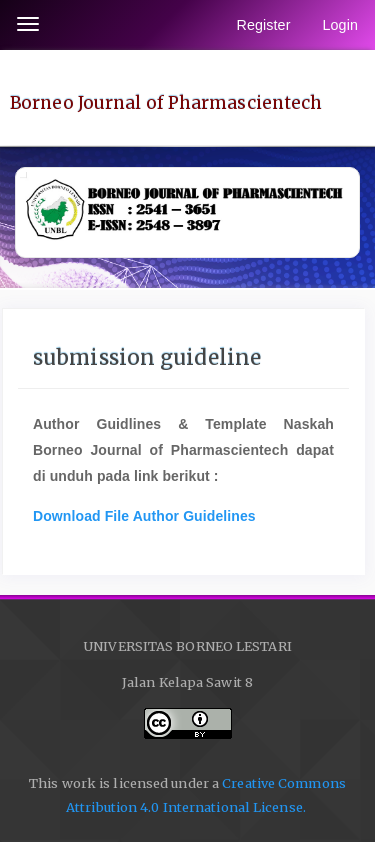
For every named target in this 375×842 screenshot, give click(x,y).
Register (263, 25)
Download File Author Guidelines (144, 516)
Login (340, 25)
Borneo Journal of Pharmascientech (166, 103)
